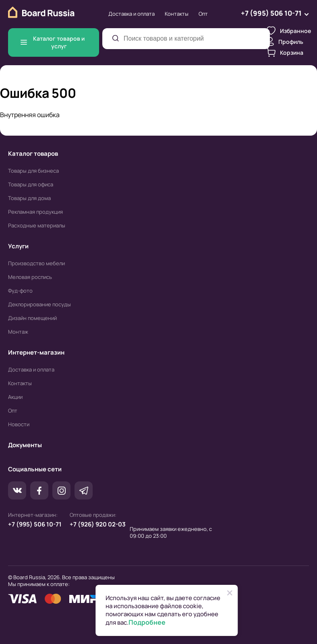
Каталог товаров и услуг (53, 42)
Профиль (285, 41)
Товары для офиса (31, 184)
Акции (15, 397)
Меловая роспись (30, 277)
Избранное (289, 31)
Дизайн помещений (32, 318)
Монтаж (18, 332)
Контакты (177, 14)
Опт (203, 14)
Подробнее (147, 622)
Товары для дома (29, 198)
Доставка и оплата (132, 14)
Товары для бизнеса (33, 171)
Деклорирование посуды (39, 304)
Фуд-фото (20, 291)
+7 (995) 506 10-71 (35, 524)
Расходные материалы (37, 225)
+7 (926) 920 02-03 (98, 524)
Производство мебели (36, 263)
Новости (19, 424)
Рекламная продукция (35, 212)
